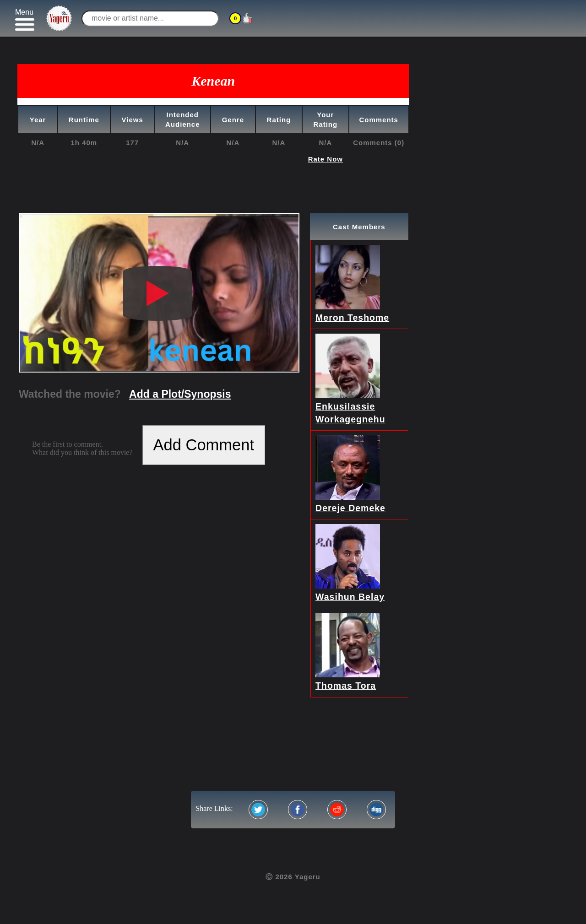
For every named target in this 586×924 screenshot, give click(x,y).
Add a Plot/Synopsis (180, 394)
